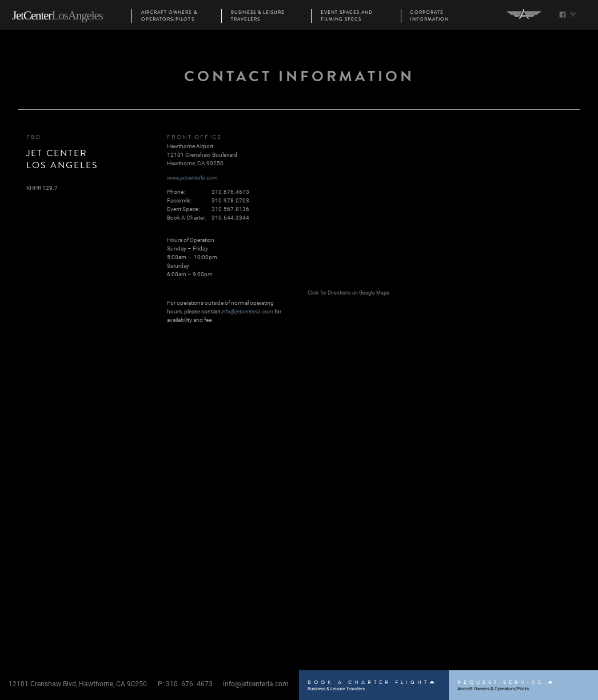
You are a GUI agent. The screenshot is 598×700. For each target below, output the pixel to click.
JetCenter (57, 15)
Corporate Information (429, 16)
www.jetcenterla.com (192, 177)
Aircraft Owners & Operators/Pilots (169, 16)
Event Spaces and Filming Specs (347, 16)
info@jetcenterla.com (247, 311)
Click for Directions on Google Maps (348, 293)
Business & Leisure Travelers (258, 16)
